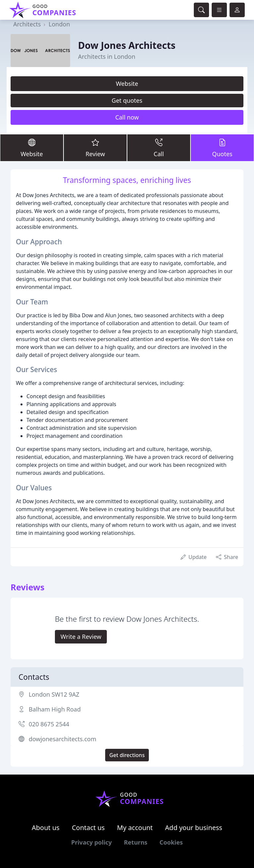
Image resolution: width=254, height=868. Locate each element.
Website (127, 84)
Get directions (127, 755)
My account (135, 828)
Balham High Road (55, 709)
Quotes (222, 147)
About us (46, 828)
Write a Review (81, 637)
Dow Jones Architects (127, 45)
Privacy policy (91, 842)
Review (95, 147)
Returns (136, 842)
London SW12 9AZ (54, 694)
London (59, 24)
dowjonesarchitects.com (63, 739)
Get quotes (127, 100)
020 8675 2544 (49, 724)
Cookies (171, 842)
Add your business (194, 828)
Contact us (88, 828)
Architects (27, 24)
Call (159, 147)
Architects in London (107, 56)
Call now (127, 117)
